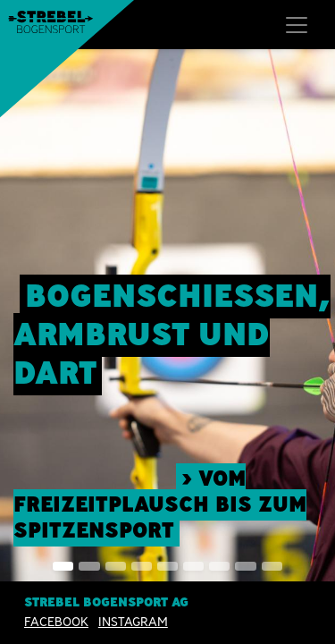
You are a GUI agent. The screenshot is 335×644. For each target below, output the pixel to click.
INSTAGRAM (133, 622)
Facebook (56, 622)
